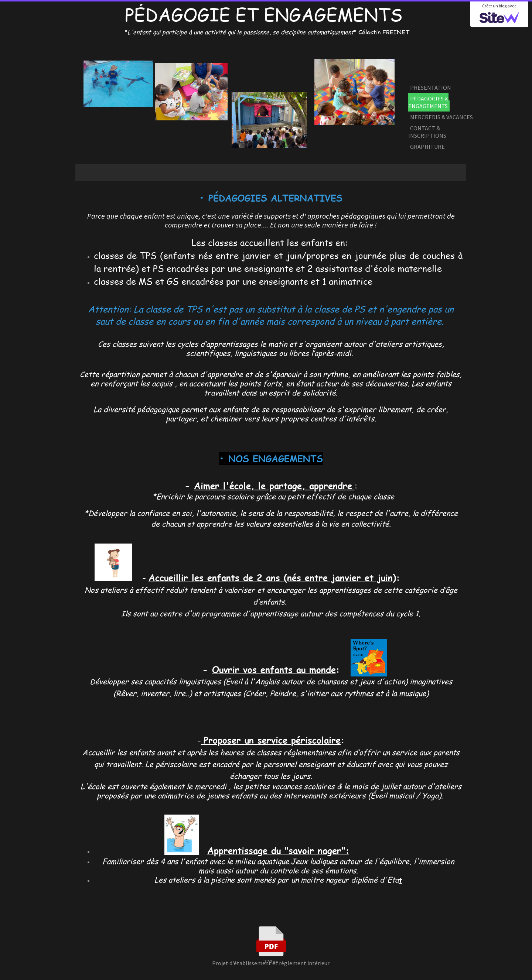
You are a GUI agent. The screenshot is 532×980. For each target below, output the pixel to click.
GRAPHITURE (427, 147)
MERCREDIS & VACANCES (441, 117)
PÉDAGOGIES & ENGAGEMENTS (428, 102)
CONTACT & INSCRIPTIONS (427, 132)
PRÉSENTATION (431, 88)
